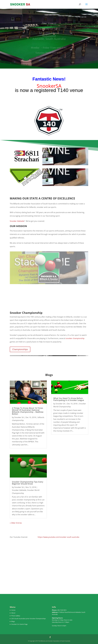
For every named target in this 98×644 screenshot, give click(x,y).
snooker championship (75, 338)
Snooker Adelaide (17, 221)
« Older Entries (16, 523)
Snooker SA (19, 417)
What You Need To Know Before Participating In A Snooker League (69, 399)
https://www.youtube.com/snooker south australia (58, 537)
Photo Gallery (16, 616)
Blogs (13, 621)
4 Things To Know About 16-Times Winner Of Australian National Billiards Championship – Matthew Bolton (28, 411)
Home (13, 610)
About (13, 613)
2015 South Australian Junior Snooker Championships (29, 619)
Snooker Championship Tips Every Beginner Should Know (28, 483)
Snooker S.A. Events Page (19, 624)
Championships (20, 349)
